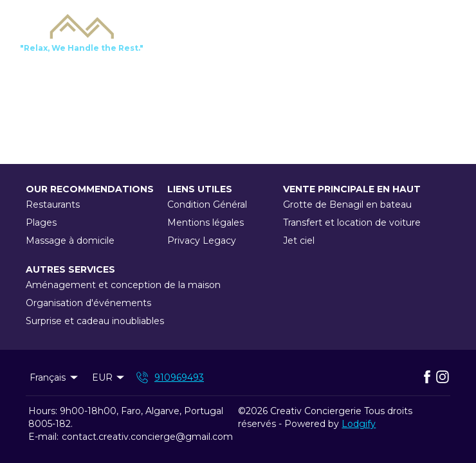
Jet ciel (299, 241)
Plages (41, 222)
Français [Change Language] (55, 377)
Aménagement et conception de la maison (123, 285)
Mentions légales (206, 222)
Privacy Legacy (202, 241)
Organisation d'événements (88, 303)
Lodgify (359, 424)
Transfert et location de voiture (352, 222)
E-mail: (43, 437)
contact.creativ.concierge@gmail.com (147, 437)
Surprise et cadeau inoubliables (95, 321)
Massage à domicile (70, 241)
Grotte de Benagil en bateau (347, 204)
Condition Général (207, 204)
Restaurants (53, 204)
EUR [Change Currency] (109, 377)
